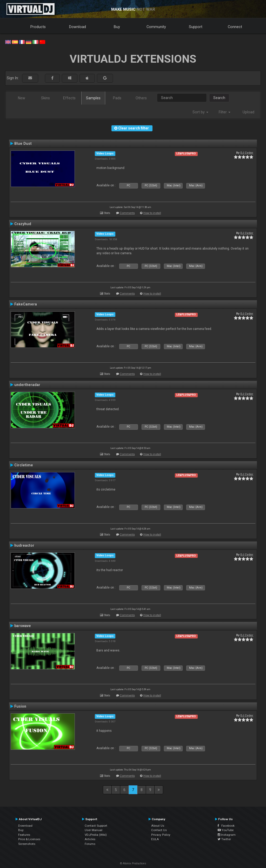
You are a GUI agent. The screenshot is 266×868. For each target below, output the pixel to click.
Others (141, 98)
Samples (93, 98)
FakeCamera (26, 304)
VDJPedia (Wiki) (96, 835)
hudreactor (24, 545)
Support (196, 27)
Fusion (20, 706)
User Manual (94, 830)
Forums (90, 844)
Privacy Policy (161, 835)
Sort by (200, 112)
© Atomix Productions (133, 863)
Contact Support (96, 826)
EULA (155, 839)
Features (24, 835)
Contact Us (159, 830)
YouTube (226, 830)
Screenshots (27, 844)
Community (156, 27)
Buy (117, 27)
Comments (127, 213)
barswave (23, 626)
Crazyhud (23, 224)
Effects (69, 98)
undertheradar (27, 385)
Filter (225, 112)
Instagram (227, 835)
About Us (158, 826)
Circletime (24, 465)
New (22, 98)
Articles (90, 839)
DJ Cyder (247, 153)
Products (38, 27)
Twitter (224, 839)
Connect (235, 27)
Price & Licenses (29, 839)
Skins (45, 98)
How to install (152, 213)
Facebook (226, 826)
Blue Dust (23, 143)
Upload (248, 112)
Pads (117, 98)
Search (219, 98)
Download (78, 27)
